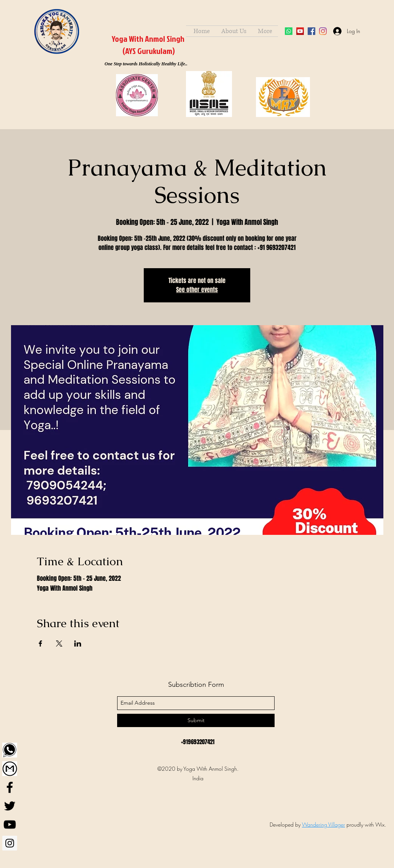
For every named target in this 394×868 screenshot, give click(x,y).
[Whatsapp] (289, 31)
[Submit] (196, 720)
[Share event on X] (59, 643)
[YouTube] (300, 31)
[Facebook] (10, 787)
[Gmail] (10, 769)
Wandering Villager (323, 825)
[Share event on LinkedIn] (78, 643)
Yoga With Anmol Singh (148, 39)
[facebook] (311, 31)
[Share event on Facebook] (41, 643)
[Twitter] (10, 806)
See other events (197, 290)
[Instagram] (10, 843)
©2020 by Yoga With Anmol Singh (197, 769)
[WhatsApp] (10, 750)
